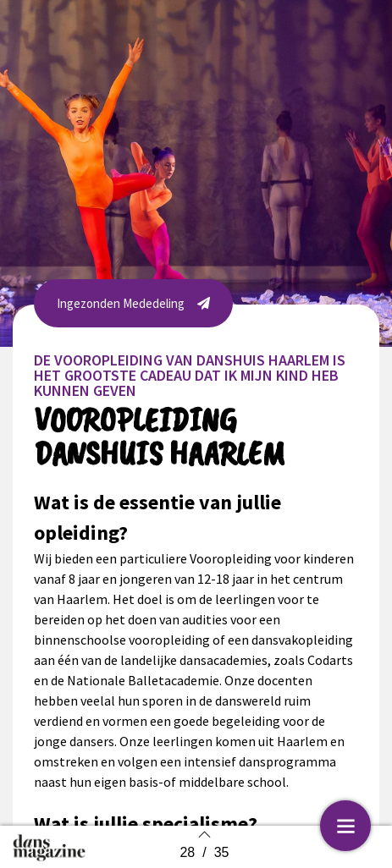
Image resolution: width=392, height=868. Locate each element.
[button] (133, 303)
